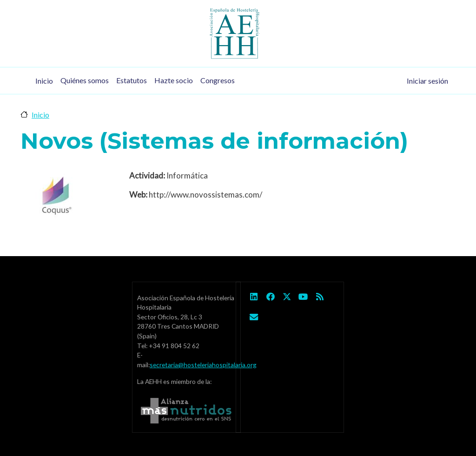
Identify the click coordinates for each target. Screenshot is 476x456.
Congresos (218, 80)
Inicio (44, 81)
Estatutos (132, 80)
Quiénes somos (85, 80)
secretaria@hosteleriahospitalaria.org (203, 365)
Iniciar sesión (427, 81)
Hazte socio (174, 80)
